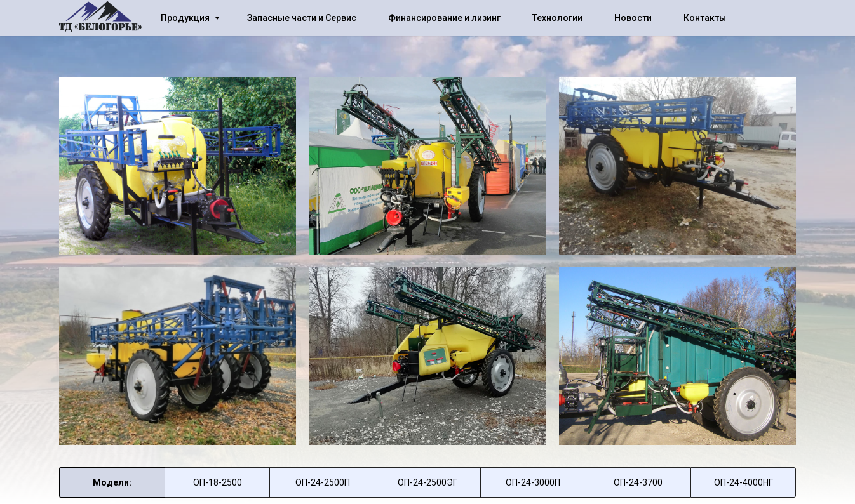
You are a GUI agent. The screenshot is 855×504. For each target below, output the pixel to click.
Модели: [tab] (112, 482)
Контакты (705, 18)
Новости (633, 18)
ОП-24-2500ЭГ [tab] (427, 482)
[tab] (218, 483)
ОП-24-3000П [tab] (533, 482)
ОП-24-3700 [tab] (638, 482)
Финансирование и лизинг (444, 18)
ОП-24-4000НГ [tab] (744, 482)
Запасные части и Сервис (302, 18)
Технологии (557, 18)
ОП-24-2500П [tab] (323, 482)
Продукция (186, 18)
